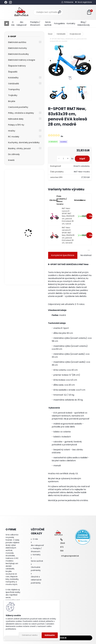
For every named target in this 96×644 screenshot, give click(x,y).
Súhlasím (50, 635)
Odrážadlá (13, 84)
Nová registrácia (85, 2)
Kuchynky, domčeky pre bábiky (24, 142)
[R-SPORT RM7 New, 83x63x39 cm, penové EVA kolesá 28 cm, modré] (70, 61)
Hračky (12, 131)
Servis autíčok (48, 24)
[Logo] (21, 12)
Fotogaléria (59, 23)
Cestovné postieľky (18, 107)
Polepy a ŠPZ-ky (16, 125)
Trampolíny (14, 89)
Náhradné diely (16, 119)
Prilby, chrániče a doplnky (21, 113)
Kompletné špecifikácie (63, 255)
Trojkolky (13, 95)
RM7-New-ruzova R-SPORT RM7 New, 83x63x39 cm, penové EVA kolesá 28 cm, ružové (68, 216)
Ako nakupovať (21, 24)
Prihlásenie (69, 2)
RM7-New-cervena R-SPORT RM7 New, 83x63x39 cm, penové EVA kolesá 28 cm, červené (68, 235)
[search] (60, 12)
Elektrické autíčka (17, 42)
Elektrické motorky (17, 48)
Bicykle (12, 101)
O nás (13, 24)
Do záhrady (14, 154)
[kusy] (63, 159)
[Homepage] (7, 24)
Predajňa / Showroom (35, 24)
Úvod (50, 34)
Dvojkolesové (75, 34)
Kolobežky (13, 78)
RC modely (14, 137)
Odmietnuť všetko (30, 635)
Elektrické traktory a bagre (22, 60)
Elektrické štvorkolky (18, 54)
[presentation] (50, 61)
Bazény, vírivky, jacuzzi (19, 148)
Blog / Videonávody (83, 24)
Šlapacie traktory (17, 66)
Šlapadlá (13, 72)
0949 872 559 (63, 547)
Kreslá (11, 160)
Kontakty (71, 23)
